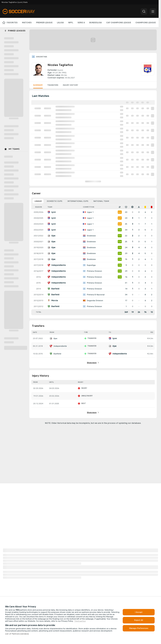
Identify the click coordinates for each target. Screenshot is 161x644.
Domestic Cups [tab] (54, 201)
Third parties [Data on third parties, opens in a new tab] (80, 621)
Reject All (139, 620)
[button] (144, 11)
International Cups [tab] (78, 201)
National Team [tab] (101, 201)
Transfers (53, 85)
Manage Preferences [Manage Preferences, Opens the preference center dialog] (139, 628)
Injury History (70, 85)
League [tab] (38, 201)
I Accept (139, 612)
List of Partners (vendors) (17, 634)
